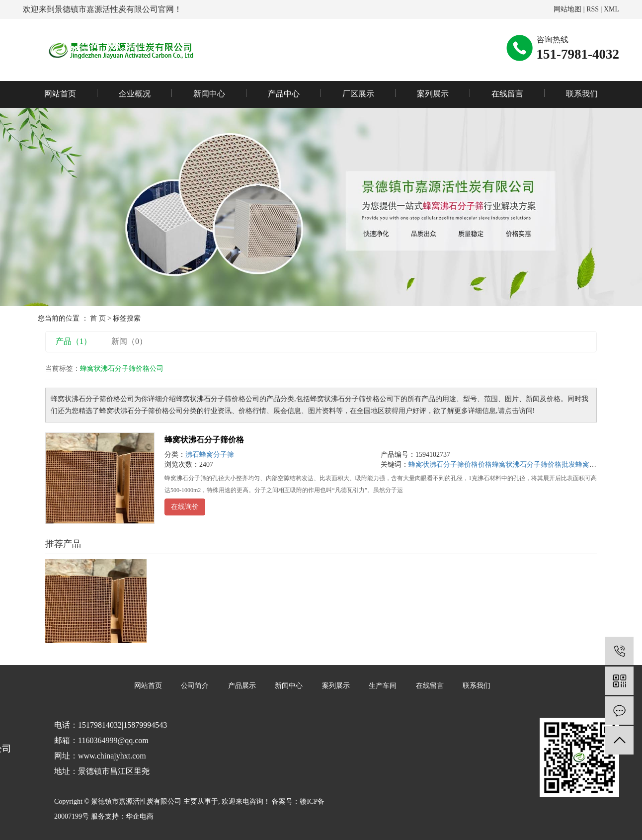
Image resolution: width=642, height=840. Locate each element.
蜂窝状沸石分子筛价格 (204, 440)
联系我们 (582, 94)
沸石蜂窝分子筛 (210, 455)
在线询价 (185, 507)
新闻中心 (209, 94)
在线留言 (507, 94)
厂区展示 (358, 94)
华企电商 (140, 816)
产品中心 (284, 94)
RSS (593, 9)
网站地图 (567, 9)
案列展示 (433, 94)
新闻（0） (129, 341)
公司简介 (195, 686)
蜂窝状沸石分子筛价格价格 (450, 464)
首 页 (98, 318)
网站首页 (60, 94)
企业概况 (135, 94)
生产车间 (383, 686)
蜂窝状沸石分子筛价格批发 (534, 464)
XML (611, 9)
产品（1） (74, 341)
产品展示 (242, 686)
